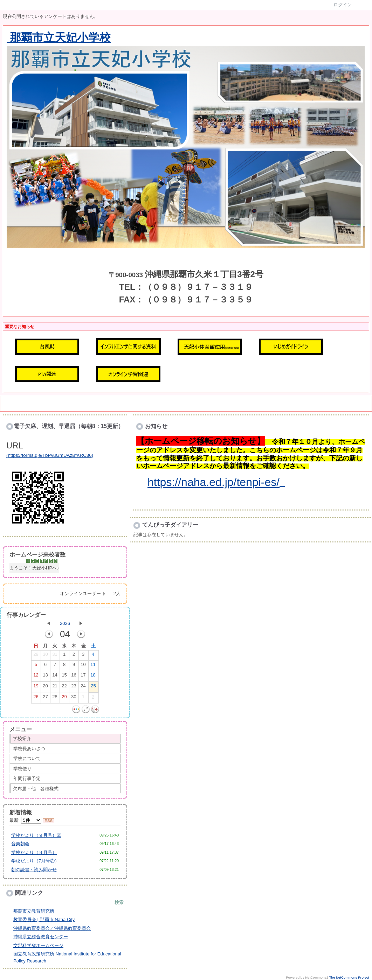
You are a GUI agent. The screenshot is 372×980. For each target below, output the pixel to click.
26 (36, 698)
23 (74, 687)
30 (45, 656)
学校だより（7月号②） (35, 861)
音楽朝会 (20, 844)
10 (83, 666)
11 (93, 666)
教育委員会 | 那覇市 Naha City (44, 919)
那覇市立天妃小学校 (59, 38)
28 (55, 698)
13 (45, 676)
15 (64, 676)
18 (93, 676)
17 (83, 676)
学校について (27, 758)
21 (55, 687)
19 (36, 687)
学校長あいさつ (29, 749)
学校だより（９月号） (34, 852)
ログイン (343, 5)
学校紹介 (22, 738)
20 (45, 687)
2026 (65, 623)
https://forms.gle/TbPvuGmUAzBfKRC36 (50, 455)
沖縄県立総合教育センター (41, 937)
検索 (119, 902)
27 (45, 698)
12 (36, 676)
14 (55, 676)
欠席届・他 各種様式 (36, 789)
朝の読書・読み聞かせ (34, 870)
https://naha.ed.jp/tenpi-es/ (213, 482)
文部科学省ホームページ (38, 945)
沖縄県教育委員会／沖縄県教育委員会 (52, 928)
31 (55, 656)
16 (74, 676)
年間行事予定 (27, 778)
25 (93, 687)
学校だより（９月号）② (36, 835)
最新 (25, 820)
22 (64, 687)
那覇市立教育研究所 (34, 911)
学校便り (22, 769)
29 (36, 656)
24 (83, 687)
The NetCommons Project (349, 978)
